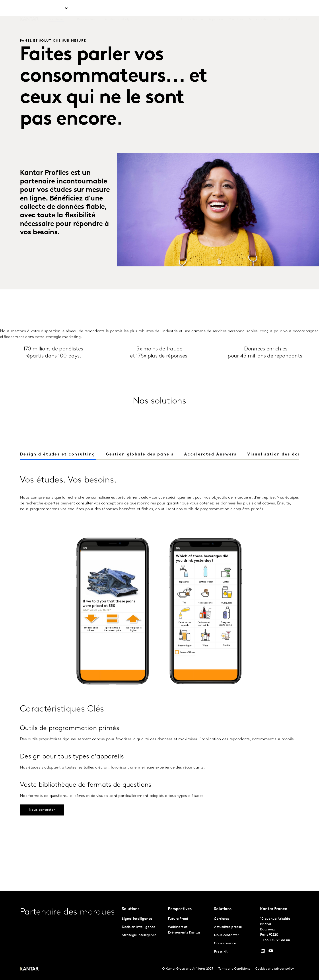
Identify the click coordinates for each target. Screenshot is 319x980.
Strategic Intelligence (139, 935)
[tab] (140, 463)
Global (285, 9)
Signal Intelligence (137, 919)
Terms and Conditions (234, 969)
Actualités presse (228, 927)
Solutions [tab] (56, 9)
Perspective (86, 9)
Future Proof (178, 919)
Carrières (236, 9)
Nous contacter (261, 9)
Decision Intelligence (139, 927)
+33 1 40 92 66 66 (276, 940)
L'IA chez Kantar (190, 9)
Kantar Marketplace (121, 9)
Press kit (221, 952)
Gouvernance (225, 943)
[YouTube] (263, 952)
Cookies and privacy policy (275, 969)
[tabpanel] (159, 677)
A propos (216, 9)
